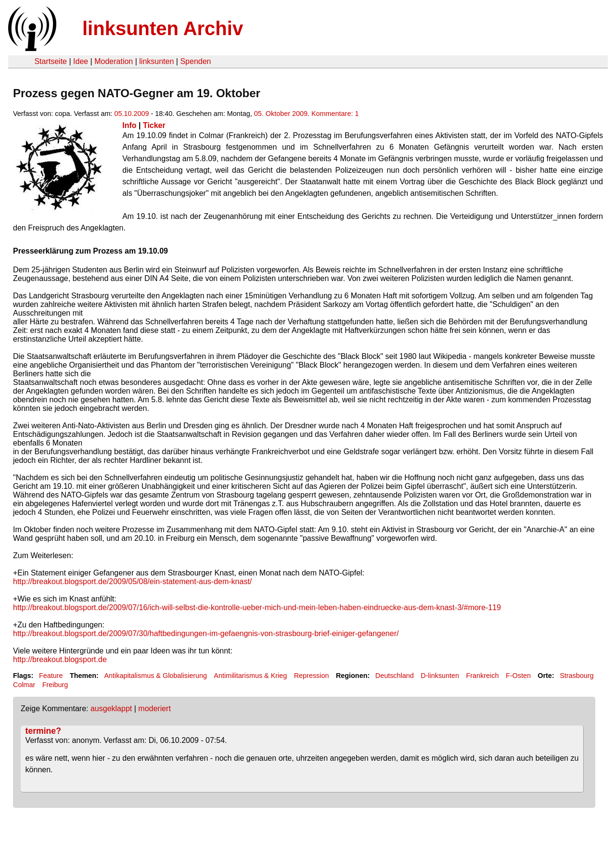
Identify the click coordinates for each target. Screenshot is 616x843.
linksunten (156, 61)
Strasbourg (577, 676)
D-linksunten (440, 676)
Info (129, 125)
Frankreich (483, 676)
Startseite (51, 61)
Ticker (154, 125)
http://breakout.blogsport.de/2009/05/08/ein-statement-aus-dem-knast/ (132, 581)
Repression (312, 676)
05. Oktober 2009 (281, 114)
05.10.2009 (131, 114)
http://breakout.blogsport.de (60, 659)
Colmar (24, 685)
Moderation (114, 61)
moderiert (154, 709)
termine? (43, 731)
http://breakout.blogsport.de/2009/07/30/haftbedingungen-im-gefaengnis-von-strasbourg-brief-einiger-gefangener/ (206, 633)
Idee (81, 61)
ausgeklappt (111, 709)
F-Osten (518, 676)
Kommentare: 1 (335, 114)
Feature (51, 676)
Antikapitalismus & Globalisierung (155, 676)
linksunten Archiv (163, 28)
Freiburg (55, 685)
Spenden (195, 61)
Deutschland (395, 676)
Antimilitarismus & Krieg (250, 676)
